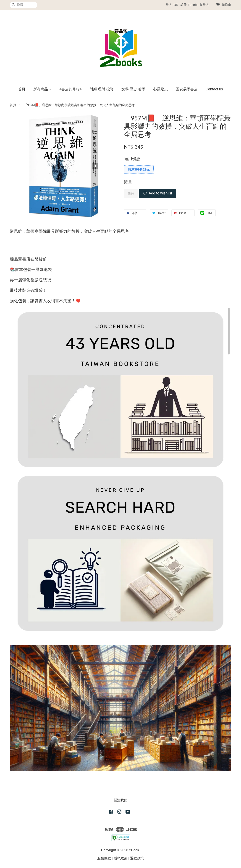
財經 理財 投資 (102, 89)
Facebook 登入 (198, 5)
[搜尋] (24, 5)
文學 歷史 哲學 (133, 89)
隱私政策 (120, 858)
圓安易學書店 (187, 89)
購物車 (226, 5)
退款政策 (137, 858)
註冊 (184, 5)
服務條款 (104, 858)
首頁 (22, 89)
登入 (169, 5)
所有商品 (42, 89)
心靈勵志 (160, 89)
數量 (128, 182)
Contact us (214, 89)
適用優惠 (132, 159)
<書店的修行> (71, 89)
